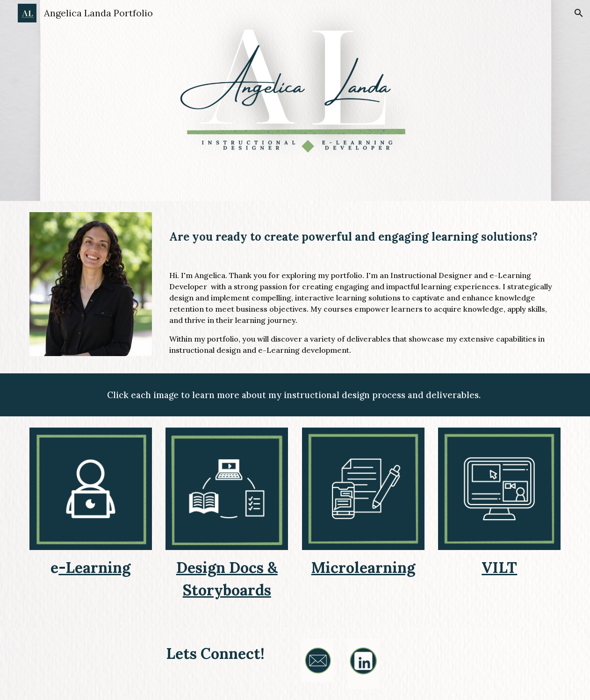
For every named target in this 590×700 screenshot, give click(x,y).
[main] (363, 238)
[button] (579, 13)
